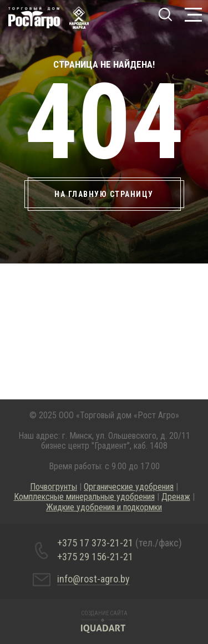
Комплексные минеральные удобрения (84, 497)
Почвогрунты (54, 487)
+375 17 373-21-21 (120, 543)
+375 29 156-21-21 (95, 557)
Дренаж (176, 497)
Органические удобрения (129, 487)
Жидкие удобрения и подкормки (104, 507)
